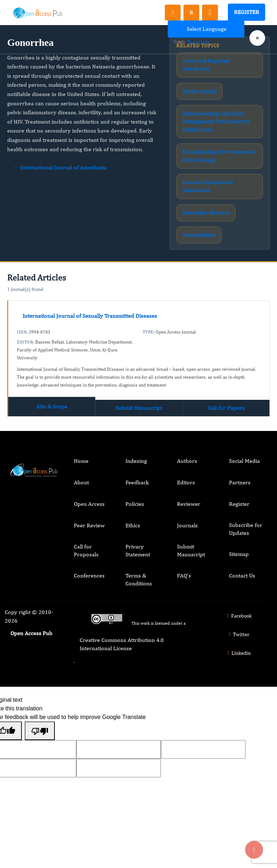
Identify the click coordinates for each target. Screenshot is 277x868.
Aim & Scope (52, 406)
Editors (186, 482)
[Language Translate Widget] (206, 29)
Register (247, 12)
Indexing (136, 461)
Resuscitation (199, 235)
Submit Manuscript (139, 408)
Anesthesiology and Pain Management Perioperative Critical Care (216, 121)
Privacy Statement (138, 550)
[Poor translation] (40, 731)
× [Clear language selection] (257, 38)
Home (81, 461)
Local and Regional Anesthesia (206, 65)
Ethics (133, 525)
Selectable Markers (206, 213)
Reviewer (189, 504)
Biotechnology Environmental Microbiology (219, 156)
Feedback (137, 482)
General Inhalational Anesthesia (207, 186)
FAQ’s (184, 576)
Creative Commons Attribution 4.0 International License (122, 644)
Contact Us (242, 576)
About (81, 482)
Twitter (238, 634)
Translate (192, 42)
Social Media (244, 461)
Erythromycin (199, 91)
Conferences (89, 576)
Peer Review (89, 525)
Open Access (89, 504)
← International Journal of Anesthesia (60, 167)
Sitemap (239, 554)
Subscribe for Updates (246, 529)
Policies (135, 504)
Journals (187, 525)
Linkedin (238, 653)
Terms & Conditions (139, 579)
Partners (240, 482)
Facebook (238, 616)
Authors (187, 461)
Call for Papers (226, 408)
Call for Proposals (86, 550)
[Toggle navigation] (210, 13)
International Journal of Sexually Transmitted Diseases (90, 316)
